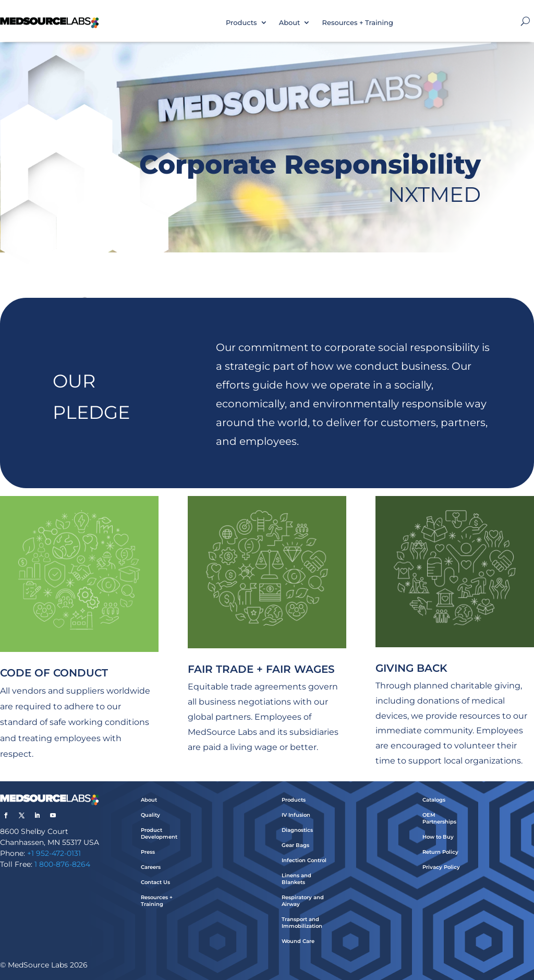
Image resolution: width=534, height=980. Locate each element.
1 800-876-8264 (62, 864)
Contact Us (155, 882)
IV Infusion (296, 815)
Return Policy (440, 852)
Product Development (159, 833)
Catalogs (434, 800)
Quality (150, 815)
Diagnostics (297, 830)
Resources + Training (357, 22)
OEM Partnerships (439, 818)
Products (241, 22)
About (290, 22)
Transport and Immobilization (302, 923)
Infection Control (304, 860)
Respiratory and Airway (303, 901)
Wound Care (298, 941)
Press (148, 852)
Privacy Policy (441, 867)
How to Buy (438, 837)
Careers (151, 867)
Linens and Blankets (296, 879)
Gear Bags (295, 845)
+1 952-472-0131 (54, 853)
